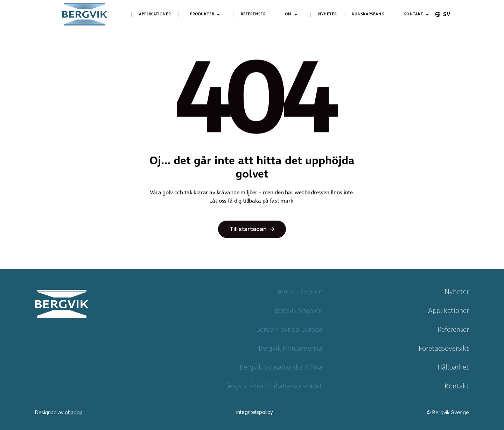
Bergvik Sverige (299, 293)
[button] (206, 15)
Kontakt (457, 388)
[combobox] (447, 14)
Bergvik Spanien (298, 312)
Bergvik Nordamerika (290, 350)
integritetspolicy (255, 412)
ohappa (73, 412)
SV (447, 14)
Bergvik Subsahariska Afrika (281, 369)
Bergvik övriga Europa (289, 331)
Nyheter (457, 293)
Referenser (453, 331)
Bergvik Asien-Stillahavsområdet (274, 388)
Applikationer (449, 312)
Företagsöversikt (444, 350)
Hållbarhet (453, 369)
